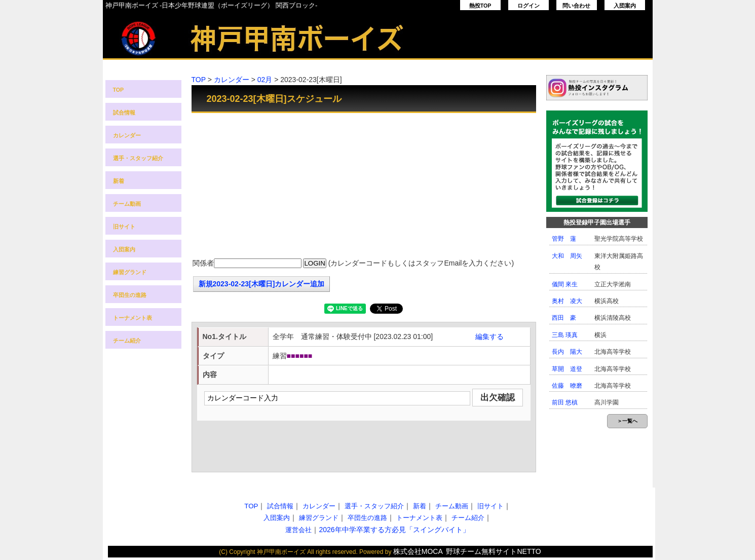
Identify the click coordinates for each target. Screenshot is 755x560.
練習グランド (130, 272)
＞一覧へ (627, 421)
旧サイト (124, 227)
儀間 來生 (565, 284)
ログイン (528, 6)
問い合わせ (576, 6)
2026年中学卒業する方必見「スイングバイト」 (394, 530)
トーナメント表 (133, 318)
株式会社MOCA (418, 551)
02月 (265, 80)
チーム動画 (127, 204)
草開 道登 (567, 369)
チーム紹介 (127, 341)
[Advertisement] (364, 186)
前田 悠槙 (565, 402)
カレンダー (127, 135)
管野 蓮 (564, 239)
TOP (119, 90)
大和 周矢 (567, 256)
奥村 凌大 (567, 301)
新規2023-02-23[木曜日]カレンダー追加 (262, 284)
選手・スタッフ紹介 (138, 158)
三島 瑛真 (565, 335)
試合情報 (124, 113)
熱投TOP (480, 6)
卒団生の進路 (130, 295)
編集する (489, 337)
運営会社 (298, 530)
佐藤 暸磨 (567, 386)
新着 (119, 181)
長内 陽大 (567, 352)
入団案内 (625, 6)
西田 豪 (564, 318)
